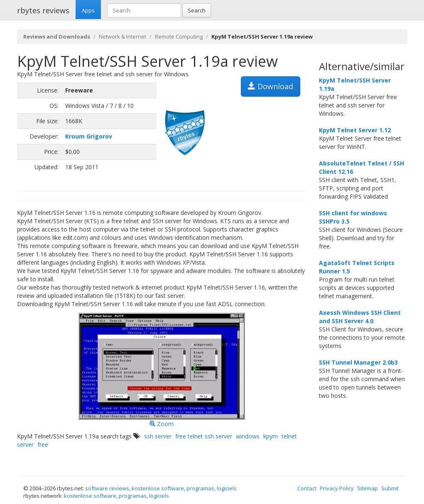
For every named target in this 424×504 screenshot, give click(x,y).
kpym (271, 436)
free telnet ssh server (204, 436)
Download (271, 86)
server (25, 444)
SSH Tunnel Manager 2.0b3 (358, 362)
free (43, 444)
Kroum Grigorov (89, 136)
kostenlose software (158, 488)
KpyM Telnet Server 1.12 (355, 130)
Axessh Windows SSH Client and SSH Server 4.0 (360, 317)
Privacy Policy (337, 488)
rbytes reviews (43, 10)
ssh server (158, 436)
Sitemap (368, 488)
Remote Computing (179, 37)
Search (197, 10)
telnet (289, 436)
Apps (88, 10)
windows (248, 436)
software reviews (107, 488)
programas (200, 488)
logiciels (227, 488)
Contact (307, 488)
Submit (390, 488)
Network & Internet (123, 37)
